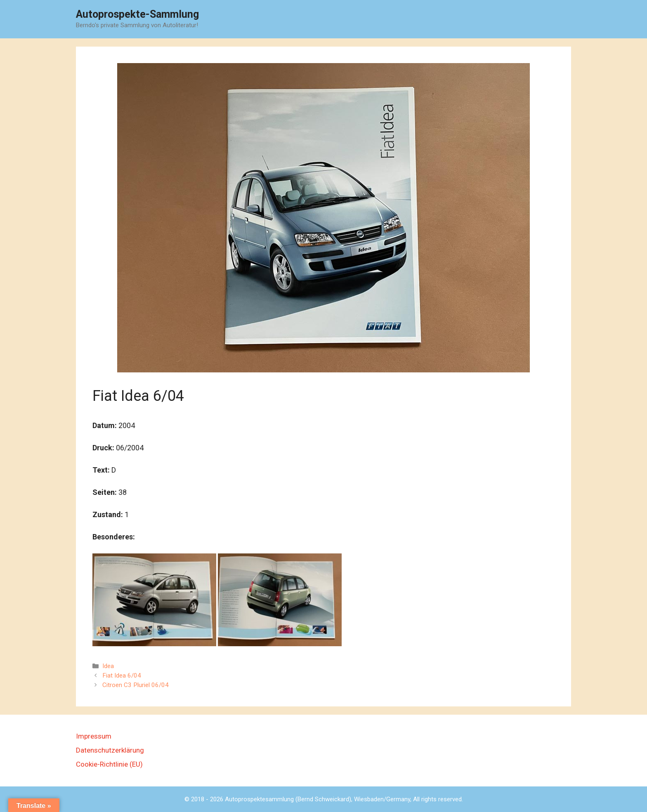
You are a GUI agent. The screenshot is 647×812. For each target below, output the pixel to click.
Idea (108, 666)
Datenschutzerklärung (110, 750)
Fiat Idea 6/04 (122, 675)
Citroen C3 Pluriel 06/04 (136, 685)
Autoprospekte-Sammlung (137, 14)
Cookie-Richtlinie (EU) (109, 764)
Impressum (94, 736)
